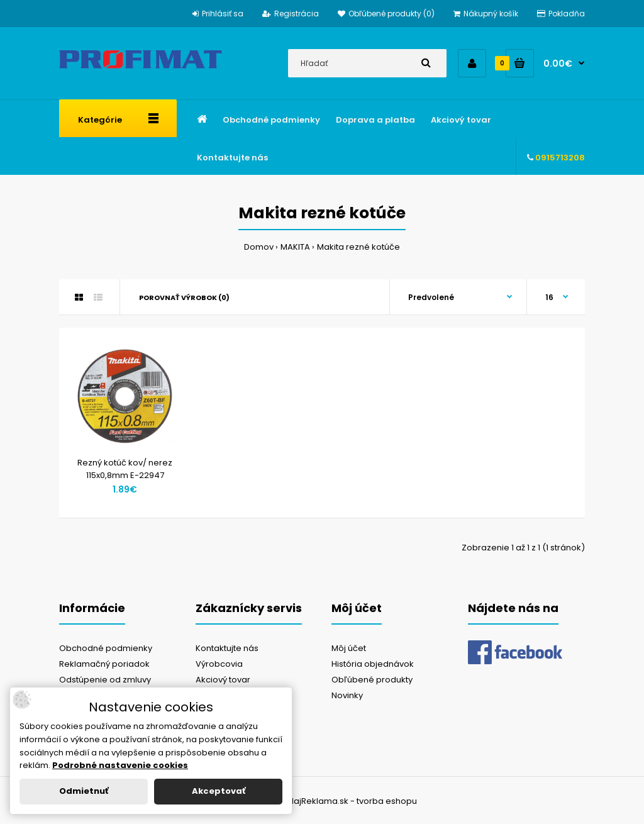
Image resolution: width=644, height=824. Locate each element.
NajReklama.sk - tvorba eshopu (353, 801)
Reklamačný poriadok (104, 664)
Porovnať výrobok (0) (184, 298)
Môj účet (349, 648)
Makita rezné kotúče (358, 247)
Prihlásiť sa (218, 14)
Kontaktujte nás (227, 648)
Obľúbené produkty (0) (386, 14)
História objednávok (373, 664)
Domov (259, 247)
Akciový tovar (223, 680)
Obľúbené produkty (372, 680)
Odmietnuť (84, 791)
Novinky (347, 695)
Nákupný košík (486, 14)
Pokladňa (561, 14)
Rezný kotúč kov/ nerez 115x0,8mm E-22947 (125, 469)
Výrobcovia (219, 664)
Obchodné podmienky (106, 648)
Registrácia (291, 14)
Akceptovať (219, 791)
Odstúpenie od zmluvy (105, 680)
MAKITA (295, 247)
